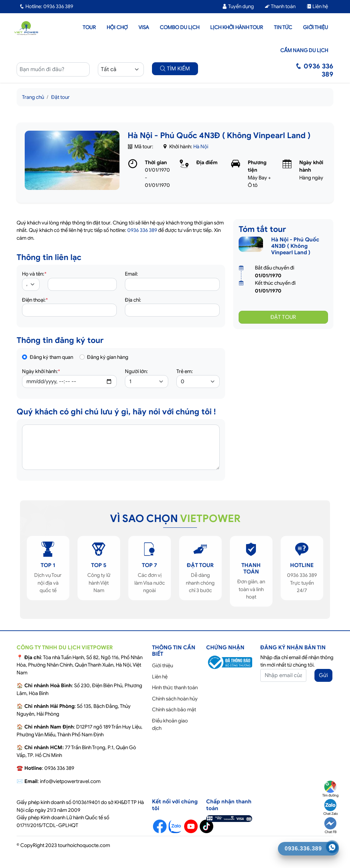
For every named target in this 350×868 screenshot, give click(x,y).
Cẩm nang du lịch (304, 50)
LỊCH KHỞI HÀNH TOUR (237, 27)
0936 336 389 (142, 230)
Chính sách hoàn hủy (175, 699)
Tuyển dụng (238, 6)
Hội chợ (117, 27)
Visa (144, 27)
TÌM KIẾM (175, 69)
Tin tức (283, 27)
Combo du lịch (180, 27)
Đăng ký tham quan (51, 357)
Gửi (323, 675)
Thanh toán (280, 6)
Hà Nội (201, 147)
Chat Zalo (331, 807)
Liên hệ (317, 6)
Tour (89, 27)
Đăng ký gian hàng (108, 357)
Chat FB (330, 826)
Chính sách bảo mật (174, 710)
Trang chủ (33, 97)
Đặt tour (60, 97)
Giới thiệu (315, 27)
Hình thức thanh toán (175, 688)
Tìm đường (330, 789)
